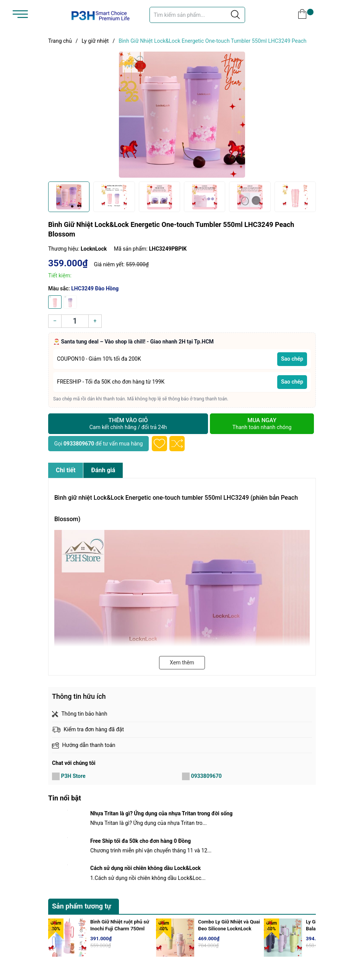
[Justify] (235, 15)
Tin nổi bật (65, 798)
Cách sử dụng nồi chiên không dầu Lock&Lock (145, 868)
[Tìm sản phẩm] (197, 15)
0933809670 (79, 444)
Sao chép (292, 359)
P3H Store (73, 776)
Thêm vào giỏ (128, 424)
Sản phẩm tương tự (82, 906)
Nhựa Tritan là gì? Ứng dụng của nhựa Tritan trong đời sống (161, 813)
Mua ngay (262, 424)
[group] (182, 115)
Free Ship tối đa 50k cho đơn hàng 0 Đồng (141, 841)
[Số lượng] (75, 321)
